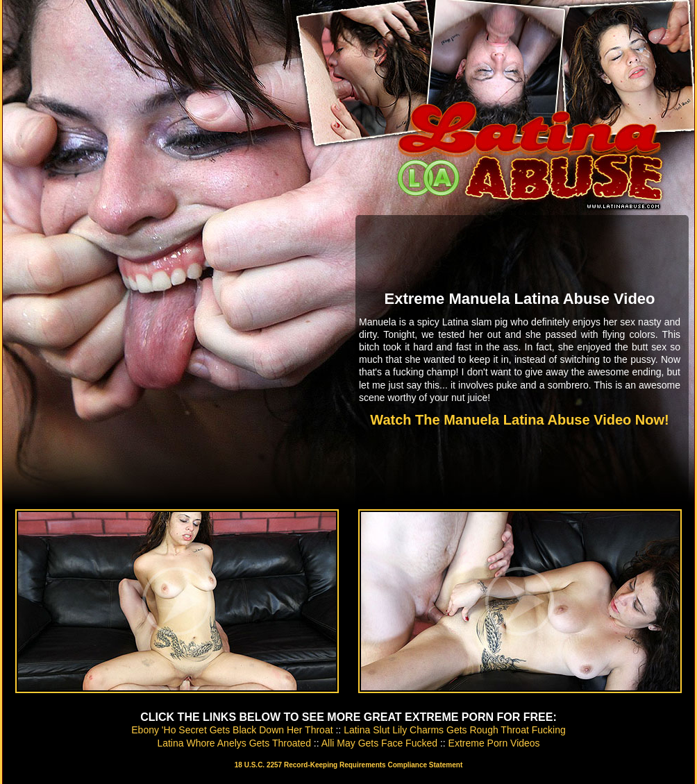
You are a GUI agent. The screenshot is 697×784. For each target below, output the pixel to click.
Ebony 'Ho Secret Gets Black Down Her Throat (232, 730)
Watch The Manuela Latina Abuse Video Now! (519, 420)
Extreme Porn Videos (494, 743)
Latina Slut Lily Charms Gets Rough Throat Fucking (455, 730)
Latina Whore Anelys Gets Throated (234, 743)
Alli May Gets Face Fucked (379, 743)
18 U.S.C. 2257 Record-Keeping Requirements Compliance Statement (348, 765)
